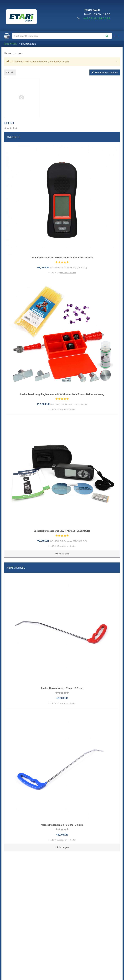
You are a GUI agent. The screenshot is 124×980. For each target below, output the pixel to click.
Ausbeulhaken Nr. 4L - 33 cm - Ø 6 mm (62, 688)
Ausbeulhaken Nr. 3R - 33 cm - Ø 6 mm (62, 825)
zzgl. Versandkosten (68, 273)
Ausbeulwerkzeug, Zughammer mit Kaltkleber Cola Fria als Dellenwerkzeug (62, 394)
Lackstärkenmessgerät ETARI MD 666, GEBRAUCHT (62, 531)
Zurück (10, 72)
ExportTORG (11, 44)
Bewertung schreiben (105, 72)
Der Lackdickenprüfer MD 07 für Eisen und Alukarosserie (62, 258)
